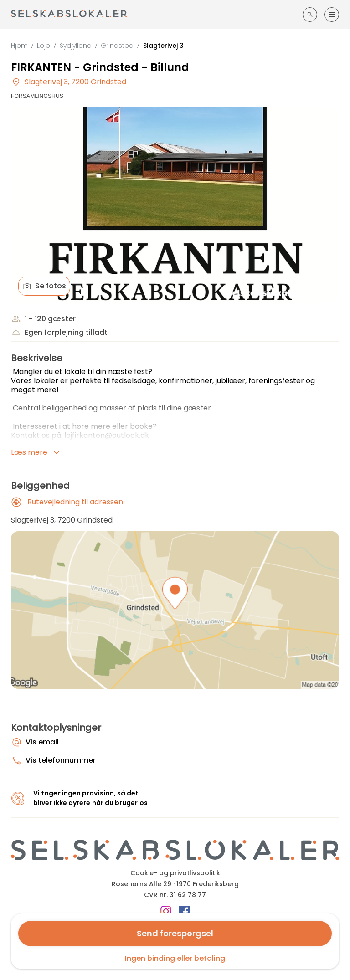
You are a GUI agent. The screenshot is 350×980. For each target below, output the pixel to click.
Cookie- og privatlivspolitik (175, 873)
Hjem (19, 46)
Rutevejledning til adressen (67, 502)
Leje (44, 46)
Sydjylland (76, 46)
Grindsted (117, 46)
